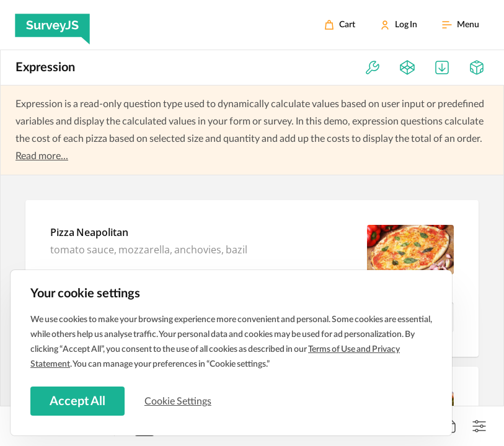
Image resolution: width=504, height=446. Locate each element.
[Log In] (399, 25)
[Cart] (340, 25)
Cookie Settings (179, 401)
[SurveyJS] (52, 25)
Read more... (42, 156)
